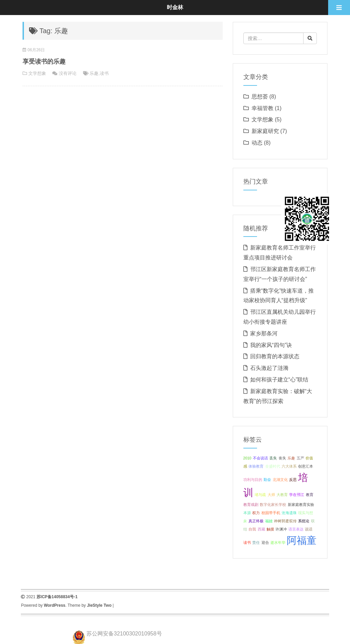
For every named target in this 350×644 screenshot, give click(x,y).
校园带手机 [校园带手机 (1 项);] (271, 513)
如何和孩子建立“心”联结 (279, 380)
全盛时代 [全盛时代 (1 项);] (273, 466)
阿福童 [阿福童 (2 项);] (302, 540)
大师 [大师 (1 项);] (271, 495)
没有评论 (68, 73)
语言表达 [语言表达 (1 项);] (296, 529)
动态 (257, 143)
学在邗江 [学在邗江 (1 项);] (297, 495)
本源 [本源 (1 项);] (247, 513)
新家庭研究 (265, 131)
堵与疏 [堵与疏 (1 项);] (260, 495)
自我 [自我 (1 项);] (252, 529)
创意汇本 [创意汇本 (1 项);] (306, 466)
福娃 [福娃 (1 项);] (269, 521)
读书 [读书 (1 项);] (247, 542)
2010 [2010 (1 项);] (247, 458)
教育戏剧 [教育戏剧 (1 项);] (251, 505)
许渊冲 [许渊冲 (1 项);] (281, 529)
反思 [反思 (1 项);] (293, 480)
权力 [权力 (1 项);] (256, 513)
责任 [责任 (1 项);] (256, 542)
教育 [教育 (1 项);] (310, 495)
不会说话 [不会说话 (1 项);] (260, 458)
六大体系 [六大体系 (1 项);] (289, 466)
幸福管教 (262, 108)
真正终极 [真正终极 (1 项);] (256, 521)
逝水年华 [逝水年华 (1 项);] (278, 542)
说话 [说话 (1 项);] (309, 529)
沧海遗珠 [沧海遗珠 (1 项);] (289, 513)
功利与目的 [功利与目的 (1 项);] (253, 480)
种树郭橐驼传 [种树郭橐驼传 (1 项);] (285, 521)
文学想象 (37, 73)
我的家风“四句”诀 (271, 345)
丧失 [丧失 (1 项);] (282, 458)
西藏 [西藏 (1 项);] (261, 529)
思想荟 (260, 97)
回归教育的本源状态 (275, 356)
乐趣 (94, 73)
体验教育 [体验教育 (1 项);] (256, 466)
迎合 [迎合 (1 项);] (265, 542)
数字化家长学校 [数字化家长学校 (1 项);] (273, 505)
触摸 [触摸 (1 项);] (270, 529)
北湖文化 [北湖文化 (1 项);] (280, 480)
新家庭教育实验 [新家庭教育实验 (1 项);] (301, 505)
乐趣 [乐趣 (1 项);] (291, 458)
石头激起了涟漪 (269, 368)
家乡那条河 (264, 333)
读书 (104, 73)
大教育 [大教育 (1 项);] (282, 495)
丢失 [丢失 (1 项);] (273, 458)
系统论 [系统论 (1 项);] (304, 521)
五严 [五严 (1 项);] (300, 458)
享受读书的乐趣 (44, 62)
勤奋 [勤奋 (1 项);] (267, 480)
